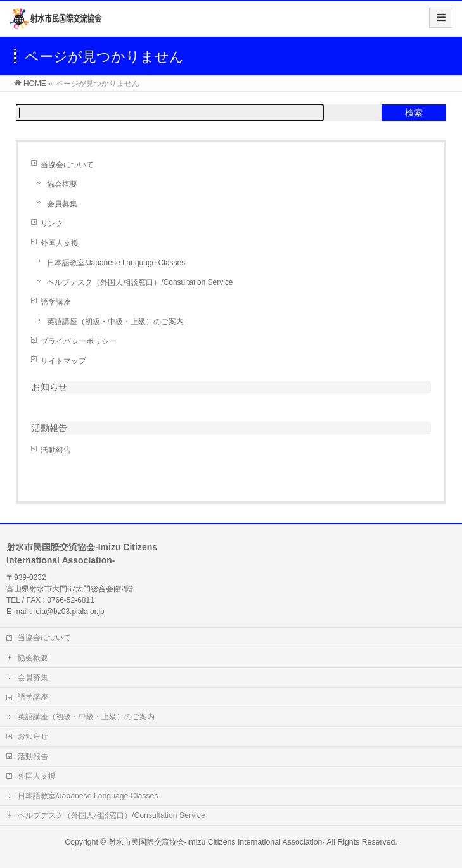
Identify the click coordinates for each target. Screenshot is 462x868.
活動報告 (56, 450)
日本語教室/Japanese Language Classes (116, 263)
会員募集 (62, 204)
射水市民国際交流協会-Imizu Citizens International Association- (217, 842)
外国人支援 (60, 243)
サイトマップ (63, 361)
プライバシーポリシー (79, 341)
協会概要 (62, 184)
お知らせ (49, 387)
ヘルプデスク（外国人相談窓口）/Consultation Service (140, 282)
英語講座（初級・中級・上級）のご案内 (115, 322)
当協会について (67, 165)
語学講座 (56, 302)
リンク (52, 223)
